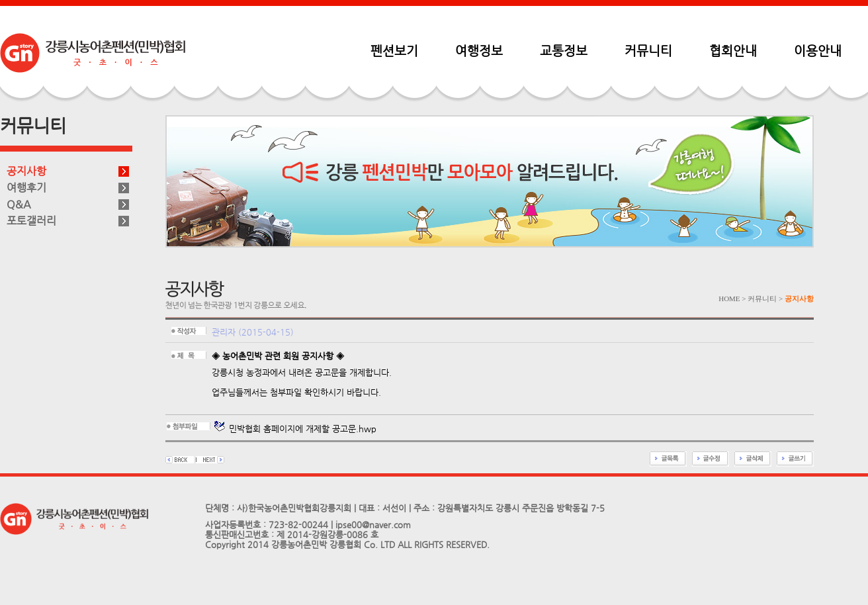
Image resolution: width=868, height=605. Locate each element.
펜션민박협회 (93, 53)
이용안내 (818, 50)
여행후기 (26, 188)
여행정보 (479, 50)
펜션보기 (394, 50)
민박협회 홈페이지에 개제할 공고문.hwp (295, 429)
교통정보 (564, 50)
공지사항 (26, 171)
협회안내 (733, 50)
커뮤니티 (648, 50)
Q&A (19, 204)
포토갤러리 (31, 221)
